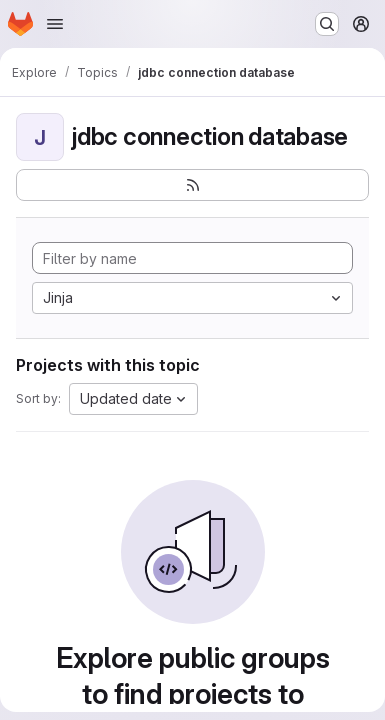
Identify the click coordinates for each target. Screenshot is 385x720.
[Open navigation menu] (55, 24)
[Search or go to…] (327, 24)
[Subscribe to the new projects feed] (192, 185)
